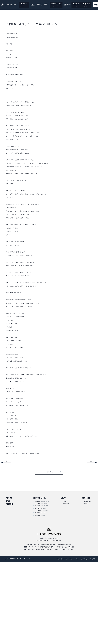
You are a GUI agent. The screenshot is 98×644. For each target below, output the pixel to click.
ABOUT (22, 4)
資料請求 (85, 583)
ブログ (64, 581)
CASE (31, 4)
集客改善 (38, 589)
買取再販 (38, 594)
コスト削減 (38, 592)
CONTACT (86, 577)
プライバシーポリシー (71, 641)
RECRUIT (73, 4)
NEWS (63, 577)
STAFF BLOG (54, 4)
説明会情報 (65, 583)
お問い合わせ (87, 581)
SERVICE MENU (41, 4)
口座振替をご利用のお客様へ (88, 641)
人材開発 (38, 583)
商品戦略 (38, 581)
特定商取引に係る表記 (56, 641)
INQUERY (82, 4)
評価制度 (38, 586)
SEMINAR (64, 4)
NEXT (92, 540)
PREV (6, 540)
